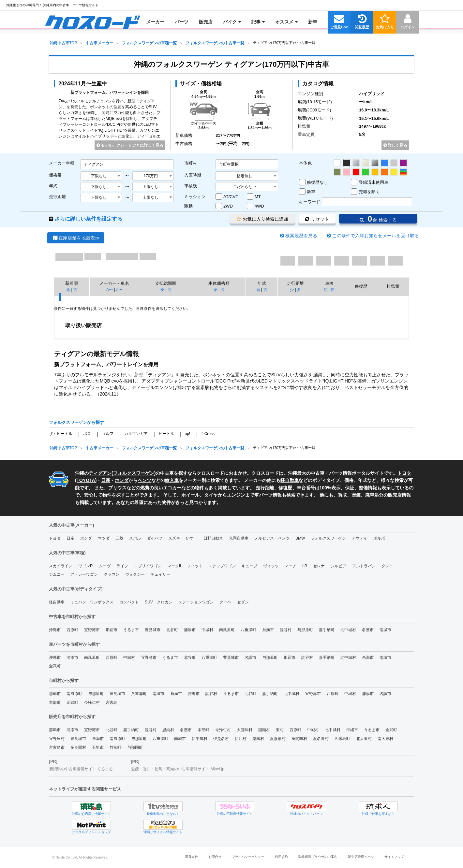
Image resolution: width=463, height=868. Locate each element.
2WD (228, 206)
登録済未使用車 (373, 182)
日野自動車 (213, 538)
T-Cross (208, 434)
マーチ (291, 566)
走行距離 (57, 197)
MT (258, 197)
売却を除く (369, 192)
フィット (195, 566)
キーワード (310, 202)
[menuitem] (92, 22)
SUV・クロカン (159, 602)
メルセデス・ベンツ (272, 538)
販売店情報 (399, 495)
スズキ (174, 538)
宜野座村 (57, 739)
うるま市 (131, 630)
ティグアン (100, 473)
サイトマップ (394, 857)
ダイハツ (155, 538)
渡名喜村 (321, 739)
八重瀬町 (248, 630)
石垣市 (98, 747)
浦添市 (190, 630)
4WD (259, 206)
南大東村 (385, 739)
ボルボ (379, 538)
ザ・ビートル (61, 434)
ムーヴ (105, 566)
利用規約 (281, 857)
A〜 (110, 290)
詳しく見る (395, 145)
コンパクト (129, 602)
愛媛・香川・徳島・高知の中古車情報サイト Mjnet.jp (178, 769)
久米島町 (342, 739)
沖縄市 (55, 630)
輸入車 (172, 480)
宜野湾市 (92, 630)
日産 (106, 480)
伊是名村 (221, 739)
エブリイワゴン (148, 566)
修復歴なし (317, 182)
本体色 (305, 163)
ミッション (195, 197)
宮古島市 (57, 747)
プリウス (117, 488)
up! (187, 434)
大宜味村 (245, 730)
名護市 (368, 630)
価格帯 (55, 175)
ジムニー (57, 574)
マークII (174, 566)
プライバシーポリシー (248, 857)
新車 (311, 192)
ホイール (190, 495)
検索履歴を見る (301, 236)
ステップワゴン (222, 566)
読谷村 (286, 630)
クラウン (112, 574)
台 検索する (378, 219)
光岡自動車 (239, 538)
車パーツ (263, 495)
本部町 (55, 702)
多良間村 (78, 747)
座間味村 (299, 739)
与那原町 (305, 630)
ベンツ (144, 480)
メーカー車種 (62, 163)
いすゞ (192, 538)
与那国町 (135, 747)
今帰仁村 (92, 702)
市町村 (191, 163)
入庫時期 (193, 175)
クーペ (225, 602)
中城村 (207, 630)
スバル (135, 538)
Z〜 (119, 290)
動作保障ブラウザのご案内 (318, 857)
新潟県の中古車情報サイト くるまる (81, 769)
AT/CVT (231, 197)
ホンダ (122, 480)
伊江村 (241, 739)
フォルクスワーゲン (134, 473)
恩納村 (168, 730)
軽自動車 (290, 480)
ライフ (122, 566)
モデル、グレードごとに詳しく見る (130, 145)
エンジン (236, 495)
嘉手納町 (327, 630)
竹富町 (115, 747)
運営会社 (191, 857)
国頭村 (264, 730)
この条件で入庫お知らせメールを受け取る (376, 236)
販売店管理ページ (361, 857)
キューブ (249, 566)
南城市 (385, 630)
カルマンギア (136, 434)
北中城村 (348, 630)
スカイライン (61, 566)
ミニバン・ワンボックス (92, 602)
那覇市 (112, 630)
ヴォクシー (135, 574)
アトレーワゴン (84, 574)
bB (305, 566)
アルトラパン (364, 566)
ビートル (166, 434)
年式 (53, 186)
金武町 (55, 666)
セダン (243, 602)
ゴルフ (108, 434)
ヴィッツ (271, 566)
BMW (300, 538)
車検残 (191, 186)
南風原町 (227, 630)
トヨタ (55, 538)
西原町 (72, 630)
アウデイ (360, 538)
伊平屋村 (200, 739)
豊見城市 (153, 630)
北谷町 (172, 630)
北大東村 (364, 739)
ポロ (87, 434)
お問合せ (215, 857)
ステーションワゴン (196, 602)
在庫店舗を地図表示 (76, 238)
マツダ (104, 538)
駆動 (188, 206)
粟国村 (258, 739)
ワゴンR (86, 566)
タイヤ (211, 495)
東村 (280, 730)
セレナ (319, 566)
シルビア (338, 566)
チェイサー (160, 574)
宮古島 (112, 702)
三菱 (119, 538)
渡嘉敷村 (278, 739)
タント (387, 566)
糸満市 (268, 630)
